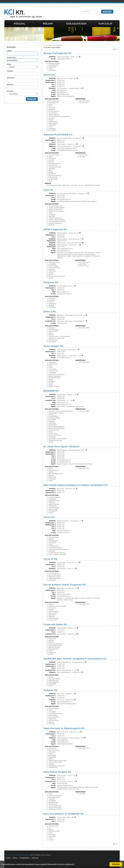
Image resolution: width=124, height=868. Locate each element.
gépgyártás (52, 174)
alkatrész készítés (54, 647)
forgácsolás (52, 67)
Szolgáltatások (25, 858)
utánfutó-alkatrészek (55, 762)
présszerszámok (54, 750)
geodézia (52, 225)
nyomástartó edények (56, 548)
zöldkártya (52, 502)
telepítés (51, 335)
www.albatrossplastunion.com (67, 148)
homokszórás (53, 165)
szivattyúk (52, 328)
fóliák (50, 170)
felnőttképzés (53, 511)
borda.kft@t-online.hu (64, 358)
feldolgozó (52, 381)
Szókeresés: (22, 80)
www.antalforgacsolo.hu (65, 249)
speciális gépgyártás (55, 223)
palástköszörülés (54, 386)
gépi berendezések (55, 176)
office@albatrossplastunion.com (68, 150)
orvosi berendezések (55, 796)
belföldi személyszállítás (56, 211)
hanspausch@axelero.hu (65, 785)
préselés (51, 160)
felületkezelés (53, 122)
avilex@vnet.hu (62, 323)
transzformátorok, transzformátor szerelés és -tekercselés (59, 337)
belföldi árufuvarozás (55, 209)
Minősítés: (22, 93)
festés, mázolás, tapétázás (57, 555)
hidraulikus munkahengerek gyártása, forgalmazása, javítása (61, 412)
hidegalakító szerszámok (57, 766)
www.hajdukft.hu (62, 740)
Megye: (22, 66)
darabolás (52, 300)
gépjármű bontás (54, 501)
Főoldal (8, 858)
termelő (51, 383)
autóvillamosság (54, 508)
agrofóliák (52, 169)
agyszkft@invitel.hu (63, 94)
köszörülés (52, 752)
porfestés (52, 162)
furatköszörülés (53, 371)
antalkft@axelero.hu (64, 251)
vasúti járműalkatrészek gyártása (59, 116)
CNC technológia (54, 268)
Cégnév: (22, 53)
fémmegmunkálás (54, 63)
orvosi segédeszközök (56, 644)
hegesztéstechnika (55, 578)
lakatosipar (52, 615)
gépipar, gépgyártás (55, 376)
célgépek (51, 764)
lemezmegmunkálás (55, 806)
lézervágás (52, 130)
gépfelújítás (52, 423)
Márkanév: (22, 86)
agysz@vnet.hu (62, 92)
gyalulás (51, 640)
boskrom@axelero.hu (64, 404)
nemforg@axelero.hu (64, 460)
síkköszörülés (53, 364)
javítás (51, 333)
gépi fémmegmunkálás (56, 474)
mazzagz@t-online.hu (64, 59)
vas (50, 828)
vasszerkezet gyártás (55, 714)
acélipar (51, 610)
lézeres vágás (53, 266)
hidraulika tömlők (54, 831)
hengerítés (52, 299)
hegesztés (52, 110)
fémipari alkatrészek (55, 218)
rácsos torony (53, 620)
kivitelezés (52, 551)
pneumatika (52, 420)
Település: (22, 73)
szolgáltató (52, 362)
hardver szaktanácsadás (56, 208)
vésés (50, 104)
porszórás (52, 108)
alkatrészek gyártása (55, 440)
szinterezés (52, 128)
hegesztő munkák (54, 577)
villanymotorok (53, 331)
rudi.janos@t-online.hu (64, 294)
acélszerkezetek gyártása (57, 553)
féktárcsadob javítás (55, 646)
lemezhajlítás (53, 113)
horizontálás (52, 369)
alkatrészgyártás (54, 115)
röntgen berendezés (55, 808)
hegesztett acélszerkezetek (57, 606)
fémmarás (52, 724)
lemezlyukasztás (54, 111)
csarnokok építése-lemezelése (58, 549)
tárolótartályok (53, 179)
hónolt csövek (53, 433)
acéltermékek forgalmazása (58, 761)
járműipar (52, 118)
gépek (51, 469)
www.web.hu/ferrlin (63, 531)
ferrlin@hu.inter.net (63, 533)
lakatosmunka (53, 340)
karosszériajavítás (54, 497)
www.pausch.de (62, 784)
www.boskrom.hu (63, 403)
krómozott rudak (54, 430)
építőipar (51, 539)
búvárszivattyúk (54, 330)
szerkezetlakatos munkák (57, 222)
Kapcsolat (35, 858)
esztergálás (52, 70)
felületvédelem (53, 123)
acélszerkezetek (54, 155)
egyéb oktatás (53, 509)
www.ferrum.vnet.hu (64, 594)
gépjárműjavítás (54, 504)
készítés (51, 642)
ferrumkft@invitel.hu (64, 596)
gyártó (51, 385)
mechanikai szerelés (55, 809)
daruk (50, 181)
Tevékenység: (22, 59)
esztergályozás (53, 103)
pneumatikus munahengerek (58, 439)
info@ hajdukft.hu (63, 742)
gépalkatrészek (53, 470)
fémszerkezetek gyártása (57, 276)
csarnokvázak (53, 177)
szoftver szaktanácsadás (57, 220)
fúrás (50, 106)
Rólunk (15, 858)
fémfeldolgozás (53, 416)
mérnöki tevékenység (55, 206)
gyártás (51, 274)
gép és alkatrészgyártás (56, 427)
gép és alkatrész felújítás (57, 428)
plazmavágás (53, 715)
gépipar (51, 172)
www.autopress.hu (63, 292)
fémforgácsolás (53, 65)
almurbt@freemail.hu (64, 199)
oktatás (51, 513)
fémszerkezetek (54, 618)
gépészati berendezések (56, 374)
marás (51, 69)
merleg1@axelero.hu (64, 462)
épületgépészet (53, 541)
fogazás (51, 475)
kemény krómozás (54, 435)
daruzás (51, 302)
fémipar (51, 120)
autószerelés (53, 506)
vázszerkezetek (54, 611)
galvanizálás (53, 425)
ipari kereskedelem (55, 575)
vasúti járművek (54, 573)
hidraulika (52, 421)
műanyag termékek (55, 167)
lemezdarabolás (54, 101)
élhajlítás (51, 305)
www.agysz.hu (62, 90)
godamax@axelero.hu (64, 702)
